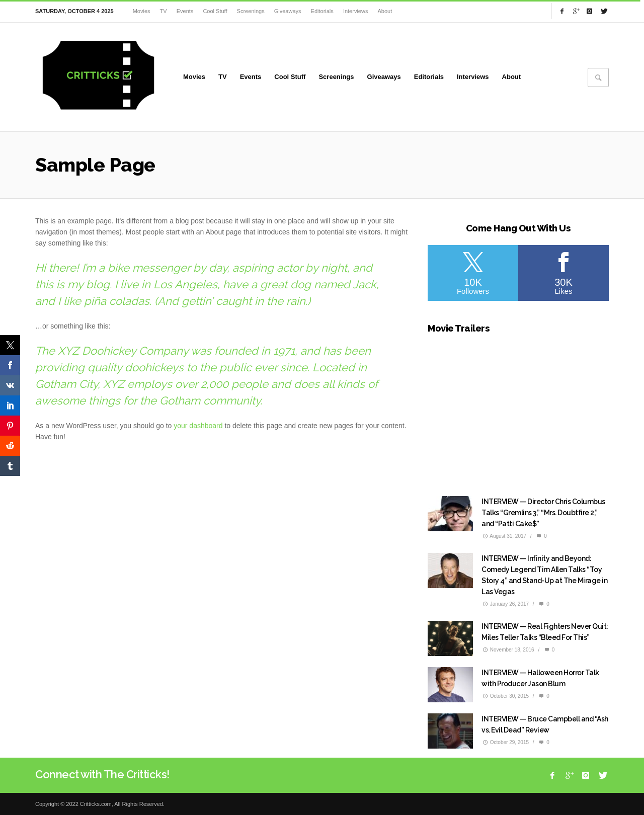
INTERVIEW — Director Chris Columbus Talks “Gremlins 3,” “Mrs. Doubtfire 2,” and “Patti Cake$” (543, 513)
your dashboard (198, 426)
